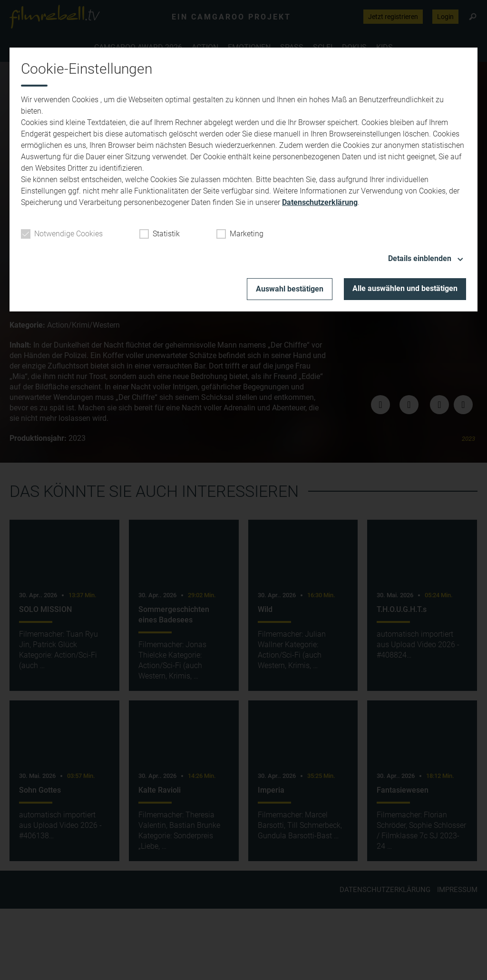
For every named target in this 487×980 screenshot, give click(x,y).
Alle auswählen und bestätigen (405, 288)
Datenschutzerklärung (320, 202)
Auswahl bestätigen (290, 289)
